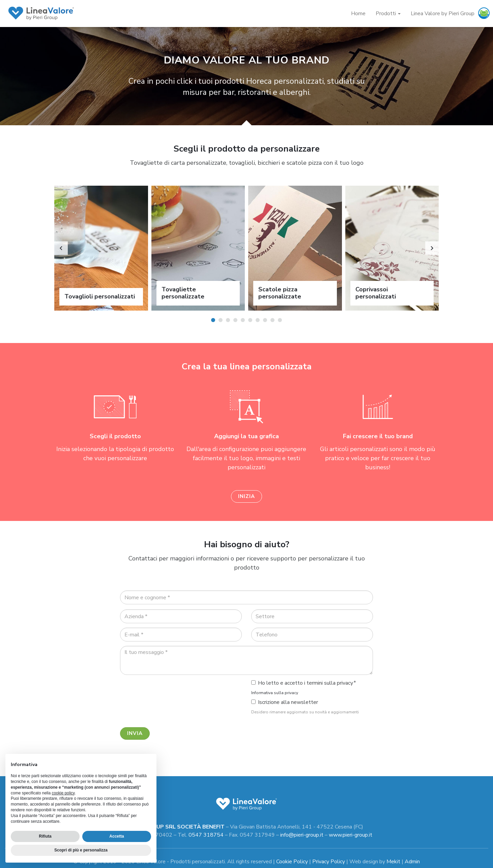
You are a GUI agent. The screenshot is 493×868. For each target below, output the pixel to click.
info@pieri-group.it (302, 834)
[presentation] (171, 692)
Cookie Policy (292, 861)
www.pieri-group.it (351, 834)
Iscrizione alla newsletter (285, 702)
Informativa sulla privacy (275, 692)
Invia (135, 733)
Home (358, 14)
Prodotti (388, 14)
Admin (412, 861)
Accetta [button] (117, 836)
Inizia (246, 496)
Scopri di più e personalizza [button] (81, 850)
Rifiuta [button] (45, 836)
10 (280, 320)
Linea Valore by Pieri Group (443, 14)
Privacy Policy (329, 861)
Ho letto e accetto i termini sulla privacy (302, 682)
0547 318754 (206, 834)
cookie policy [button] (63, 793)
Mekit (393, 861)
